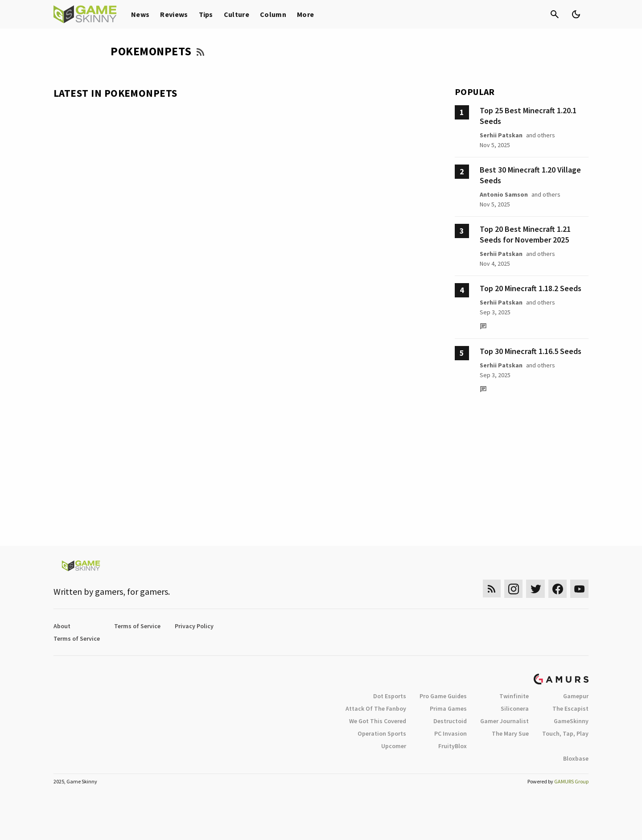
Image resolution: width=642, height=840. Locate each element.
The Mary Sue (510, 733)
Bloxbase (576, 758)
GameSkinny (571, 721)
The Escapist (570, 708)
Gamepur (576, 696)
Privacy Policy (194, 626)
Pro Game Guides (443, 696)
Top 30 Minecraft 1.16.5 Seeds (531, 351)
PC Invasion (451, 733)
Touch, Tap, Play (565, 733)
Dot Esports (390, 696)
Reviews (174, 14)
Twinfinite (514, 696)
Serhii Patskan (501, 135)
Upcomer (394, 746)
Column (273, 14)
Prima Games (448, 708)
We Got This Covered (378, 721)
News (140, 14)
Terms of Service (137, 626)
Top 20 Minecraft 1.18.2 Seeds (531, 288)
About (62, 626)
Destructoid (450, 721)
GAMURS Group (571, 781)
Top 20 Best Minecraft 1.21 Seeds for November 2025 (525, 234)
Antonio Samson (504, 194)
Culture (237, 14)
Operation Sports (382, 733)
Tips (206, 14)
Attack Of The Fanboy (376, 708)
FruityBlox (453, 746)
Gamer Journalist (504, 721)
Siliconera (515, 708)
